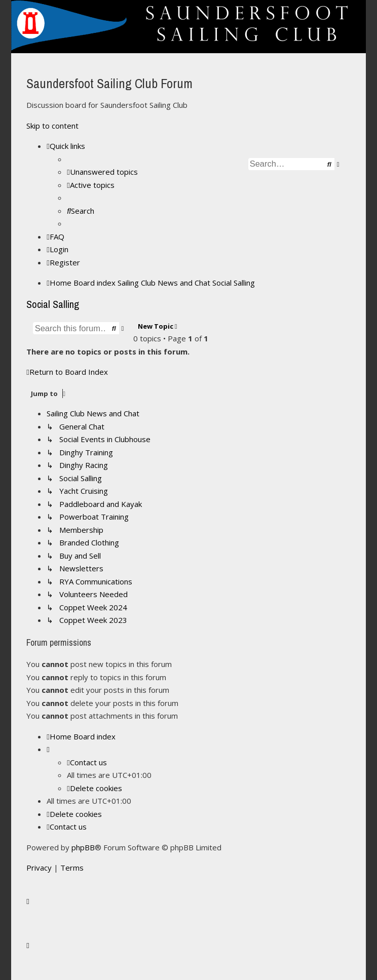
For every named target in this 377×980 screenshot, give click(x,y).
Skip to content (52, 126)
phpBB (83, 847)
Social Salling (53, 304)
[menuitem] (102, 172)
